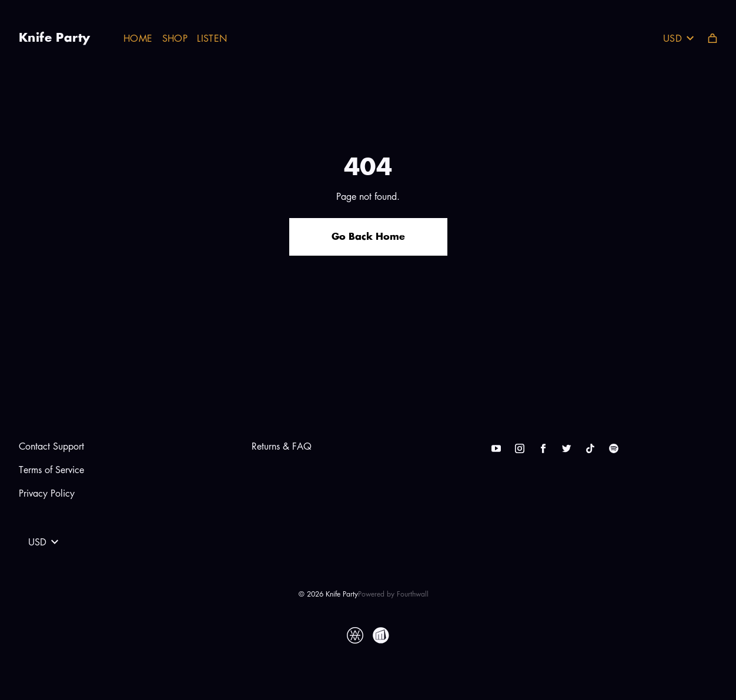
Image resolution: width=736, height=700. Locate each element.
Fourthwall (413, 594)
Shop (175, 38)
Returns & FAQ (282, 446)
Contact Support (51, 446)
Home (138, 38)
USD (678, 38)
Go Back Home (368, 237)
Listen (212, 38)
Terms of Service (51, 470)
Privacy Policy (47, 493)
